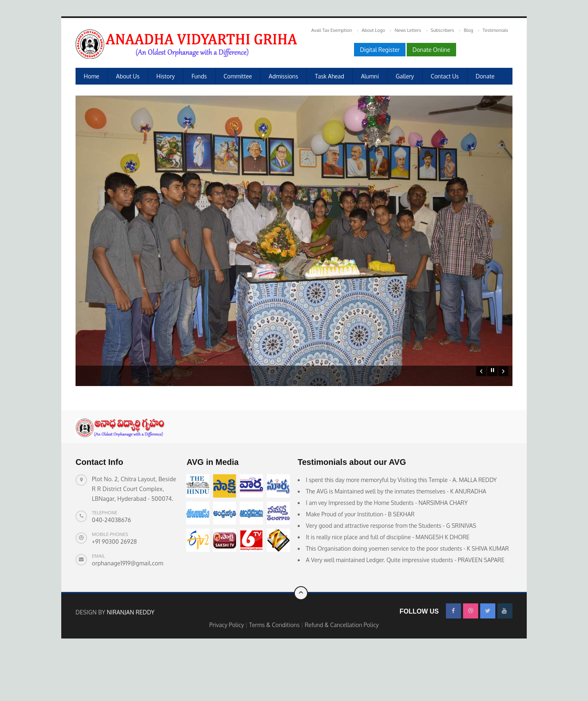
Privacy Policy (227, 671)
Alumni (370, 76)
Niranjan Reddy (130, 658)
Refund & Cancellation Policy (342, 671)
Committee (238, 76)
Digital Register (380, 50)
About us (128, 76)
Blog (469, 30)
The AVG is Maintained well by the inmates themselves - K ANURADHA (396, 537)
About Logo (373, 30)
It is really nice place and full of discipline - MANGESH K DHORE (388, 583)
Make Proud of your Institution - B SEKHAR (360, 560)
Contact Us (445, 76)
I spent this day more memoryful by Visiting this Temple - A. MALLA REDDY (401, 526)
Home (91, 76)
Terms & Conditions (275, 671)
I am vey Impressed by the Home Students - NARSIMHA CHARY (387, 549)
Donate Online (431, 50)
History (166, 76)
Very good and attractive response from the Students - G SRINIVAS (391, 572)
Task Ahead (330, 76)
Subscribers (443, 30)
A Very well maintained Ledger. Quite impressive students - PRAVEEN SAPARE (405, 606)
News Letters (408, 30)
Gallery (405, 76)
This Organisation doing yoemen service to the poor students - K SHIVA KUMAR (407, 595)
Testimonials (495, 30)
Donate (485, 76)
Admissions (283, 76)
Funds (199, 76)
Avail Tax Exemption (332, 30)
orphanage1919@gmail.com (128, 609)
